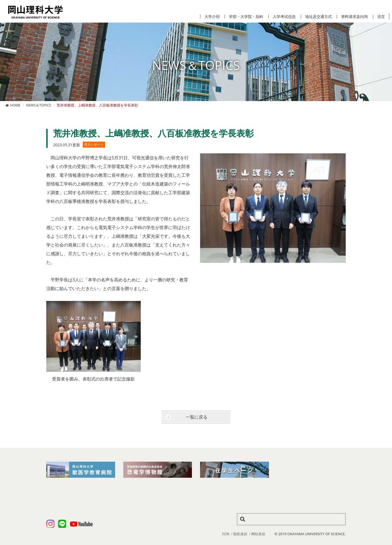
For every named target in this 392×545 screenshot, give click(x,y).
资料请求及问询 (354, 17)
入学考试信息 (284, 17)
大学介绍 (212, 17)
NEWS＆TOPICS (38, 105)
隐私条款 (240, 534)
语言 (381, 17)
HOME (15, 105)
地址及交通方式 (318, 17)
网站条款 (258, 534)
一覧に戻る (197, 417)
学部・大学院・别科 (246, 17)
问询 (226, 534)
